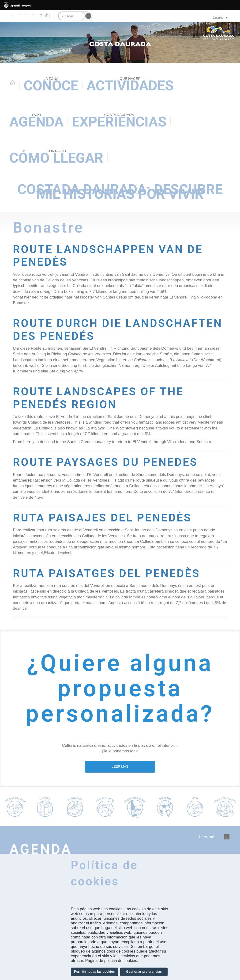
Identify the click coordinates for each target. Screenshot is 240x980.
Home (12, 83)
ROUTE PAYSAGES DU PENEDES (110, 462)
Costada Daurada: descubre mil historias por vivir (120, 192)
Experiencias (119, 121)
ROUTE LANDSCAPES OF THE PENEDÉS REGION (103, 397)
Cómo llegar (56, 157)
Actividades (130, 85)
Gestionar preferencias (144, 972)
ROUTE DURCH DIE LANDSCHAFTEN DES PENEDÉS (109, 329)
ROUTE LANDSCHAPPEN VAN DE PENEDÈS (113, 255)
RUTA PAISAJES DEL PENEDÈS (107, 517)
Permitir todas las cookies (94, 972)
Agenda (36, 121)
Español (220, 17)
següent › (227, 836)
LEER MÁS (120, 766)
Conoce (51, 85)
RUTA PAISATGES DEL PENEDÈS (111, 573)
